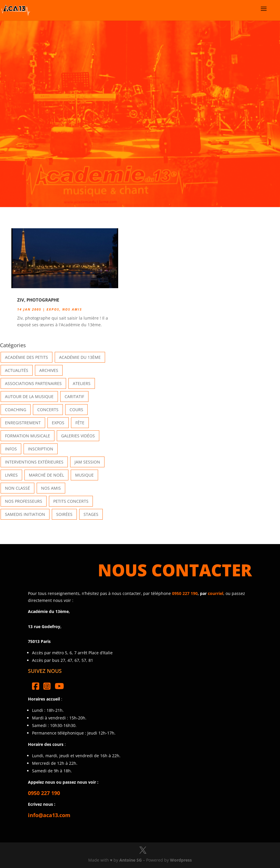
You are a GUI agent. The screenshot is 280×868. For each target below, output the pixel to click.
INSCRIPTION (41, 449)
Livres (11, 475)
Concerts (48, 410)
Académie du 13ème (80, 357)
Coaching (16, 410)
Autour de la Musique (29, 396)
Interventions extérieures (34, 462)
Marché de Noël (46, 475)
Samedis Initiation (25, 514)
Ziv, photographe (38, 300)
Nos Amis (72, 309)
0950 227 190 (185, 593)
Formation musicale (28, 436)
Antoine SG (131, 860)
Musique (84, 475)
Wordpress (181, 860)
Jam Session (87, 462)
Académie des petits (26, 357)
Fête (80, 423)
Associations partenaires (33, 383)
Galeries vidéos (78, 436)
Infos (11, 449)
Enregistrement (23, 423)
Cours (76, 410)
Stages (91, 514)
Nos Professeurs (24, 501)
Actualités (17, 370)
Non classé (17, 488)
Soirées (64, 514)
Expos (53, 309)
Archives (49, 370)
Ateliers (82, 383)
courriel (216, 593)
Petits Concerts (71, 501)
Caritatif (74, 396)
